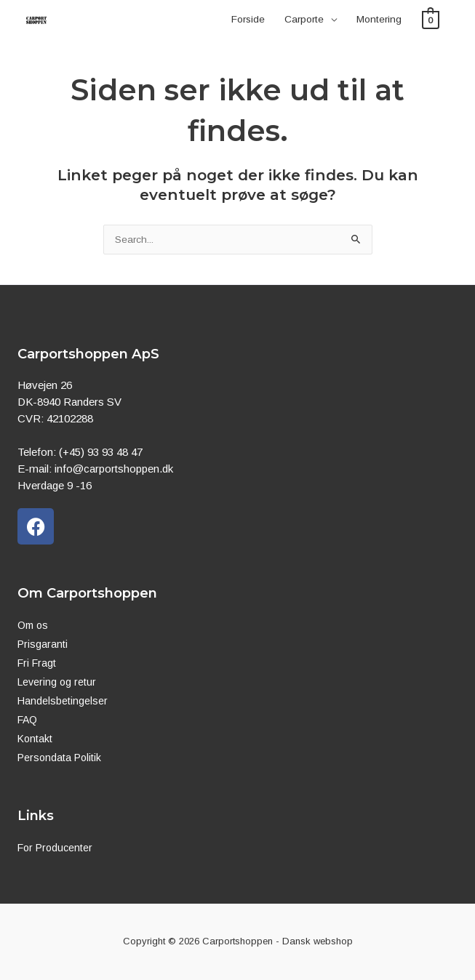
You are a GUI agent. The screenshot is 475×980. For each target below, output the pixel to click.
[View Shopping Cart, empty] (431, 19)
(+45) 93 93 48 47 (101, 452)
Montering (379, 19)
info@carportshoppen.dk (114, 469)
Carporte (304, 19)
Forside (248, 19)
